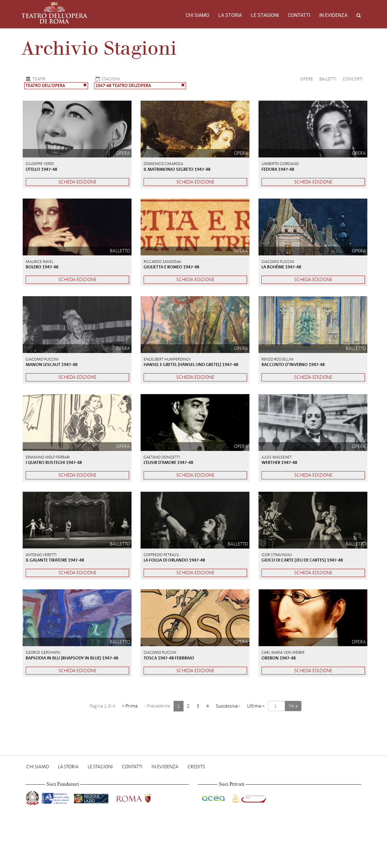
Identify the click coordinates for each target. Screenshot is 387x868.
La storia (230, 15)
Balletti (328, 79)
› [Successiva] (228, 706)
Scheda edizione (77, 182)
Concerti (353, 79)
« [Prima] (130, 706)
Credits (196, 767)
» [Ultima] (256, 706)
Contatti (299, 15)
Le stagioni (265, 15)
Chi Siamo (197, 15)
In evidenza (333, 15)
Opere (307, 79)
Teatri (35, 79)
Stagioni (107, 79)
